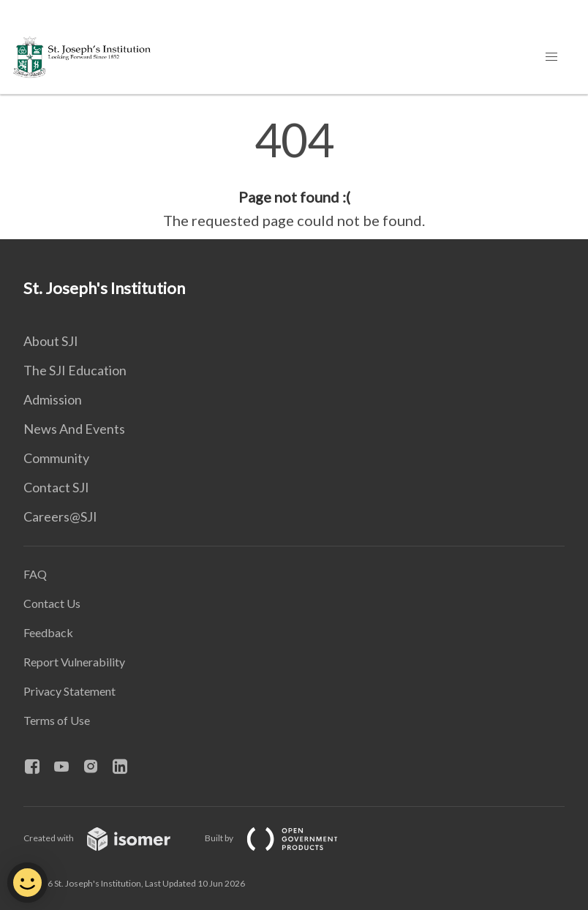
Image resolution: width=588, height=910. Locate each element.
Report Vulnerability (74, 662)
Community (56, 458)
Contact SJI (56, 487)
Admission (53, 399)
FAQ (35, 574)
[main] (294, 174)
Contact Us (52, 603)
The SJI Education (75, 370)
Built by (283, 838)
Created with (109, 838)
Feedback (48, 632)
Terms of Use (57, 720)
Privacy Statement (69, 691)
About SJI (51, 341)
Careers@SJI (60, 516)
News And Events (74, 429)
